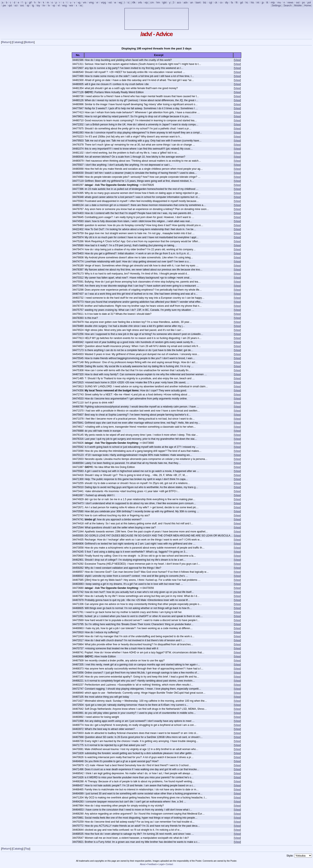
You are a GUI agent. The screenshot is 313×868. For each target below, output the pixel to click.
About (143, 864)
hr (39, 3)
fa (232, 3)
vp (54, 6)
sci (16, 6)
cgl (211, 3)
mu (279, 3)
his (252, 3)
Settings (276, 6)
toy (38, 6)
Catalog (18, 42)
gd (242, 3)
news (290, 3)
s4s (140, 3)
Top (27, 849)
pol (309, 3)
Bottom (29, 42)
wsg (64, 6)
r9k (134, 3)
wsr (71, 6)
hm (158, 3)
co (221, 3)
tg (33, 6)
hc (247, 3)
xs (81, 6)
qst (10, 6)
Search (288, 6)
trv (44, 6)
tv (49, 6)
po (303, 3)
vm (85, 3)
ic (129, 3)
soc (22, 6)
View (237, 60)
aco (179, 3)
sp (28, 6)
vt (59, 6)
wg (120, 3)
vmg (91, 3)
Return (6, 42)
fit (236, 3)
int (258, 3)
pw (4, 6)
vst (110, 3)
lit (267, 3)
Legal (161, 864)
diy (227, 3)
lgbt (164, 3)
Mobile (298, 6)
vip (146, 3)
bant (198, 3)
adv (185, 3)
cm (152, 3)
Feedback (152, 864)
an (192, 3)
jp (263, 3)
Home (308, 6)
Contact (169, 864)
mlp (273, 3)
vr (97, 3)
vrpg (103, 3)
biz (205, 3)
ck (216, 3)
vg (79, 3)
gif (30, 3)
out (298, 3)
